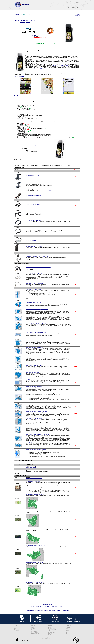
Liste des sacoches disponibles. (31, 241)
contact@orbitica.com (73, 8)
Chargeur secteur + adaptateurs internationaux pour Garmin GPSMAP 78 (38, 256)
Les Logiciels (61, 606)
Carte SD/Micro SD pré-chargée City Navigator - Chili (34, 290)
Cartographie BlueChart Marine (31, 467)
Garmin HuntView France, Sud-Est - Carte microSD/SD (35, 563)
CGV (31, 631)
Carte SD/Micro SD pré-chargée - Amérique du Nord (34, 348)
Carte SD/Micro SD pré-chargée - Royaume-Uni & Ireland (35, 427)
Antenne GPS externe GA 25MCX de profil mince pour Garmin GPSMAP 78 (38, 267)
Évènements (68, 628)
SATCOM (41, 12)
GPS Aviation (41, 606)
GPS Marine (47, 606)
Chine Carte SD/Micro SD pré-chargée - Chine (33, 302)
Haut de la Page (47, 601)
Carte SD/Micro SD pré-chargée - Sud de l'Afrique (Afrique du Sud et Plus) (38, 434)
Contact (32, 627)
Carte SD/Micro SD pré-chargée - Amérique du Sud (34, 357)
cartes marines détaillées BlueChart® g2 (61, 66)
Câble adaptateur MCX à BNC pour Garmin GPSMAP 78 (35, 283)
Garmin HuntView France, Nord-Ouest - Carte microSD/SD (35, 545)
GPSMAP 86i (78, 17)
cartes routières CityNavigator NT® (35, 69)
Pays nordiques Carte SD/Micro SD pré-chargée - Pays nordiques (37, 324)
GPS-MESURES (17, 627)
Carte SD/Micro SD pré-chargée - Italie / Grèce (33, 404)
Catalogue (67, 631)
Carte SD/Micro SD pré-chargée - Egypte (32, 380)
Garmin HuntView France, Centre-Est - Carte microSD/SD (35, 494)
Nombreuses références (30, 463)
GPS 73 (78, 14)
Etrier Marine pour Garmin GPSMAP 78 (32, 175)
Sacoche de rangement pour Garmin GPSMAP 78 (34, 246)
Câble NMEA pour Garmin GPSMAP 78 (32, 230)
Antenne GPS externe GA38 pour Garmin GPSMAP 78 (35, 273)
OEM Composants (39, 610)
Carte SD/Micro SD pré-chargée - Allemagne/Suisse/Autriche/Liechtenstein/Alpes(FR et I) (40, 340)
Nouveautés (68, 627)
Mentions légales (34, 632)
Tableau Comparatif (76, 18)
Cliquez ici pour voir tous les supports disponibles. (34, 196)
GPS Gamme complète (47, 605)
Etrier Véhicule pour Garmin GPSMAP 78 (33, 184)
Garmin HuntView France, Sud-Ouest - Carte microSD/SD (35, 582)
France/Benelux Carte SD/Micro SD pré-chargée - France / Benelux (37, 309)
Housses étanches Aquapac (30, 240)
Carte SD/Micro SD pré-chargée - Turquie (33, 443)
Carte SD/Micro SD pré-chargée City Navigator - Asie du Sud (36, 449)
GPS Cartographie (54, 606)
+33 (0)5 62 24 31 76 (73, 9)
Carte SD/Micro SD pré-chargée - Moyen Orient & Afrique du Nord (37, 411)
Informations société (35, 634)
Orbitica (71, 12)
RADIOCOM (51, 12)
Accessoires (28, 22)
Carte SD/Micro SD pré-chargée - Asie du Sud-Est (34, 365)
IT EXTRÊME (61, 12)
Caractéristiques (22, 22)
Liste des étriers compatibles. (47, 191)
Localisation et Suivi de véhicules (50, 610)
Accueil (23, 12)
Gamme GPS (20, 14)
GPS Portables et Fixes (29, 610)
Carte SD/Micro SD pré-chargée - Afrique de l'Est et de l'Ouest (36, 332)
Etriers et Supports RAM (30, 195)
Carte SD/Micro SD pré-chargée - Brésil (32, 373)
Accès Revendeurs (34, 633)
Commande (33, 628)
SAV (31, 630)
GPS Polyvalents (34, 606)
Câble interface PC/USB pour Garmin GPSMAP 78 (34, 221)
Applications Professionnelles (63, 610)
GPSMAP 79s (77, 15)
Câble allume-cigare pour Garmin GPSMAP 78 (33, 204)
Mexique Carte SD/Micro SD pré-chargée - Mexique (34, 316)
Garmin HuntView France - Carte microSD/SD (33, 482)
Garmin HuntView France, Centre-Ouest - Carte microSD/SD (36, 511)
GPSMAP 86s (72, 17)
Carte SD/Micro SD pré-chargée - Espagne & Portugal (35, 386)
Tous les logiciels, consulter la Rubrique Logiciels (34, 478)
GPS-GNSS (32, 12)
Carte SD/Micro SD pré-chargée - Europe (33, 392)
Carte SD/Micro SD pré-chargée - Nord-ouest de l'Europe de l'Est (36, 419)
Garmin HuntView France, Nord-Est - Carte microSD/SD (35, 529)
